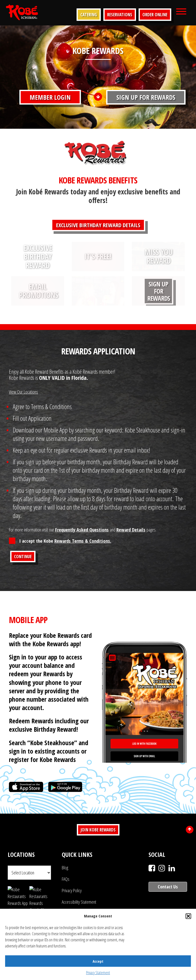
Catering (89, 15)
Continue (23, 557)
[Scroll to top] (190, 830)
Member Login (50, 97)
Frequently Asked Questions (82, 530)
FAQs (66, 879)
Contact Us (168, 887)
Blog (65, 868)
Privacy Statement (98, 973)
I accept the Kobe (65, 541)
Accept (98, 961)
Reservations (120, 15)
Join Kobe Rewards (98, 830)
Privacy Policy (72, 890)
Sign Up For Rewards (146, 97)
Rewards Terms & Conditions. (83, 541)
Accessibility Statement (79, 902)
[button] (188, 916)
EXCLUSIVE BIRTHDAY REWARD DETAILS (98, 225)
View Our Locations (23, 392)
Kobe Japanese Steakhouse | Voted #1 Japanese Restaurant (22, 12)
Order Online (155, 15)
